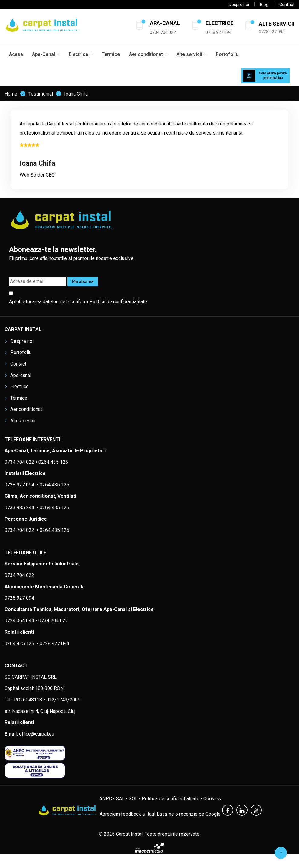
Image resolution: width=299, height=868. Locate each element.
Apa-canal (21, 375)
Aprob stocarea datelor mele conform (78, 302)
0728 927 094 (218, 32)
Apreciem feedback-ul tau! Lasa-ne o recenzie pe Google (160, 814)
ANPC (106, 799)
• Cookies (211, 799)
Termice (111, 54)
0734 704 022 (53, 621)
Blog (264, 5)
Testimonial (41, 94)
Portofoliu (227, 54)
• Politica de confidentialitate (169, 799)
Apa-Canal (44, 54)
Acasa (16, 54)
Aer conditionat (146, 54)
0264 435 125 (54, 507)
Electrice (78, 54)
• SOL (132, 799)
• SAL (119, 799)
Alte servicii (189, 54)
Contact (287, 5)
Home (11, 94)
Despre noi (239, 5)
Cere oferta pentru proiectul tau (273, 76)
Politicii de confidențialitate (118, 302)
